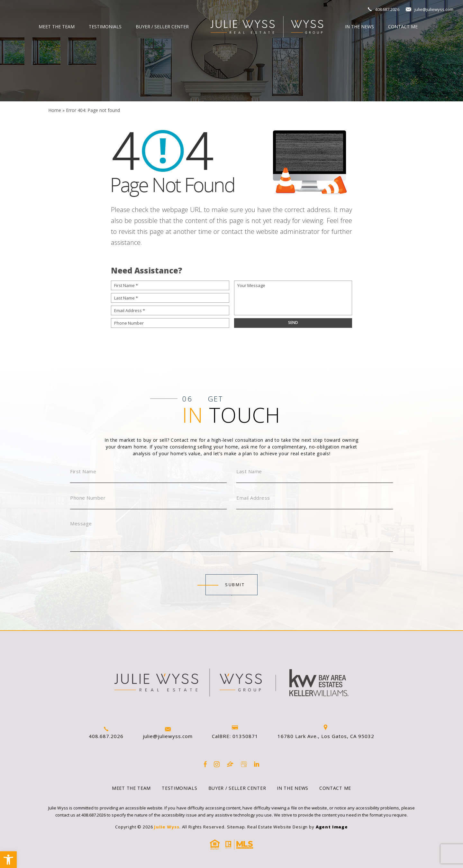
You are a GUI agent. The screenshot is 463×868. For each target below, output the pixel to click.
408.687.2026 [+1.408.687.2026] (387, 9)
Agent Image (332, 827)
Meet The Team (57, 27)
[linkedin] (257, 764)
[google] (244, 764)
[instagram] (217, 764)
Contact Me (403, 27)
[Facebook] (205, 764)
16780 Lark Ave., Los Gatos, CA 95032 (326, 732)
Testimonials (105, 27)
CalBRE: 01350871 (235, 732)
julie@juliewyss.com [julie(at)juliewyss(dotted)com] (434, 9)
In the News (359, 27)
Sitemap (236, 827)
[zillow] (230, 764)
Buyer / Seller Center (162, 27)
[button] (8, 860)
